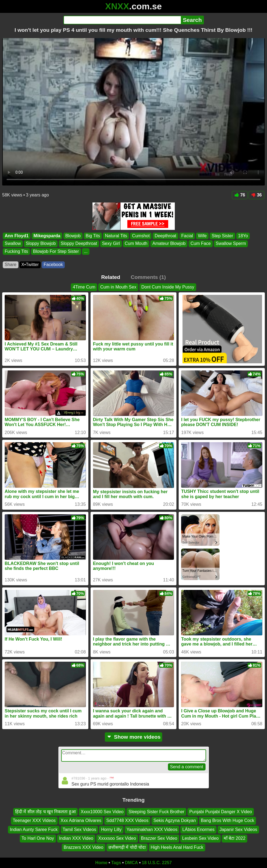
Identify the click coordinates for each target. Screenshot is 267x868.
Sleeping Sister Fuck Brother (156, 812)
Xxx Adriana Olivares (81, 821)
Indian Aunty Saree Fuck (34, 830)
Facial (187, 236)
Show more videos (133, 737)
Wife (202, 236)
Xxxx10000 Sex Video (102, 812)
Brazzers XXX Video (84, 847)
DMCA (131, 863)
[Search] (122, 20)
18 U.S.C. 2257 (157, 863)
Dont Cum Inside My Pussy (168, 287)
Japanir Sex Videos (238, 830)
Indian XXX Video (76, 838)
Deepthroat (165, 236)
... (86, 251)
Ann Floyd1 (17, 236)
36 (256, 195)
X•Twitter (30, 265)
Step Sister (222, 236)
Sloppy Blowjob (41, 243)
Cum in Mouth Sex (118, 287)
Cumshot (141, 236)
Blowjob (73, 236)
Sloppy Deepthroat (79, 243)
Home (101, 863)
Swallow (13, 243)
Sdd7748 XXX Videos (127, 821)
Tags (116, 863)
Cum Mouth (136, 243)
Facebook (53, 265)
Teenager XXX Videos (34, 821)
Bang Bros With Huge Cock (228, 821)
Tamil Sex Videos (79, 830)
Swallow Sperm (231, 243)
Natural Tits (116, 236)
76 (240, 195)
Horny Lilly (111, 830)
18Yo (243, 236)
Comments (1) (148, 277)
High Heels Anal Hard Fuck (177, 847)
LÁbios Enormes (198, 830)
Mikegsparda (47, 236)
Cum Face (201, 243)
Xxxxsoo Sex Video (117, 838)
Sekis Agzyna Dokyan (175, 821)
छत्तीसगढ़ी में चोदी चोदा (127, 847)
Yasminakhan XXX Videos (152, 830)
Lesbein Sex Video (200, 838)
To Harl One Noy (38, 838)
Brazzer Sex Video (159, 838)
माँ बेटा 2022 (234, 838)
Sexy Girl (111, 243)
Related (111, 277)
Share (11, 265)
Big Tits (93, 236)
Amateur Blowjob (169, 243)
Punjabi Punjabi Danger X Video (221, 812)
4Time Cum (84, 287)
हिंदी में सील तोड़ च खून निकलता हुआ (45, 812)
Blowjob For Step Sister (56, 251)
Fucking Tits (16, 251)
